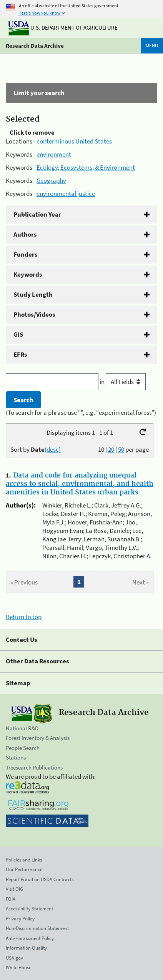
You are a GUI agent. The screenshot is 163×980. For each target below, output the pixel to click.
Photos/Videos (34, 314)
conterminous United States (74, 141)
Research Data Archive (35, 46)
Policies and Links (24, 860)
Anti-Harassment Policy (30, 938)
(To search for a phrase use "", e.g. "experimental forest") (81, 412)
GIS (18, 334)
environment (54, 154)
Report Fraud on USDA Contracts (40, 879)
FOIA (11, 899)
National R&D (22, 728)
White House (18, 967)
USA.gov (14, 958)
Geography (51, 180)
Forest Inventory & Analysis (38, 738)
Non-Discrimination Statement (37, 928)
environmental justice (66, 194)
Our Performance (24, 869)
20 (111, 449)
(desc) (53, 449)
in (123, 382)
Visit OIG (14, 889)
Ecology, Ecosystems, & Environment (86, 167)
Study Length (33, 294)
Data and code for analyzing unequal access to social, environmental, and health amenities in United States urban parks (80, 484)
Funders (26, 254)
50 (121, 449)
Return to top (24, 617)
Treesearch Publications (34, 767)
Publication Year (37, 214)
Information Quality (26, 948)
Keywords (28, 274)
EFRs (20, 354)
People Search (23, 748)
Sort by (36, 449)
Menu (152, 46)
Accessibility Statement (29, 909)
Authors (25, 234)
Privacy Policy (20, 919)
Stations (16, 757)
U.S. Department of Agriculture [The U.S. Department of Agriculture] (63, 28)
